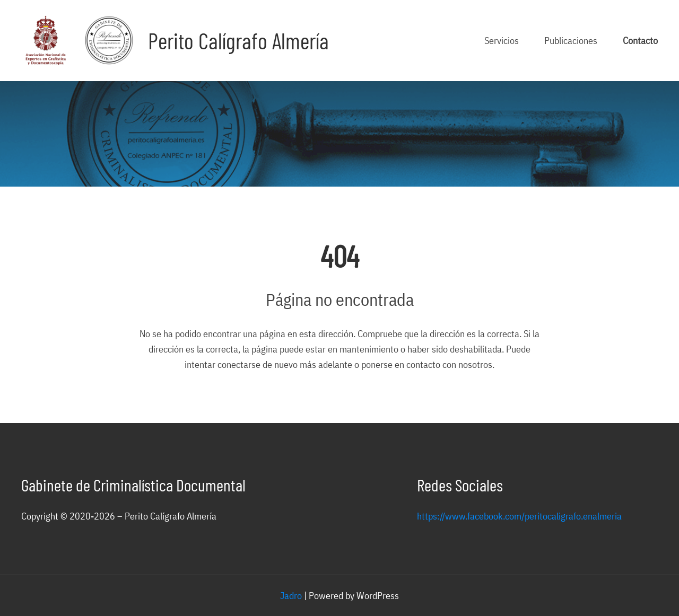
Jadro (291, 595)
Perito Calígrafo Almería (238, 40)
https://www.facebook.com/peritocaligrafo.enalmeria (519, 516)
